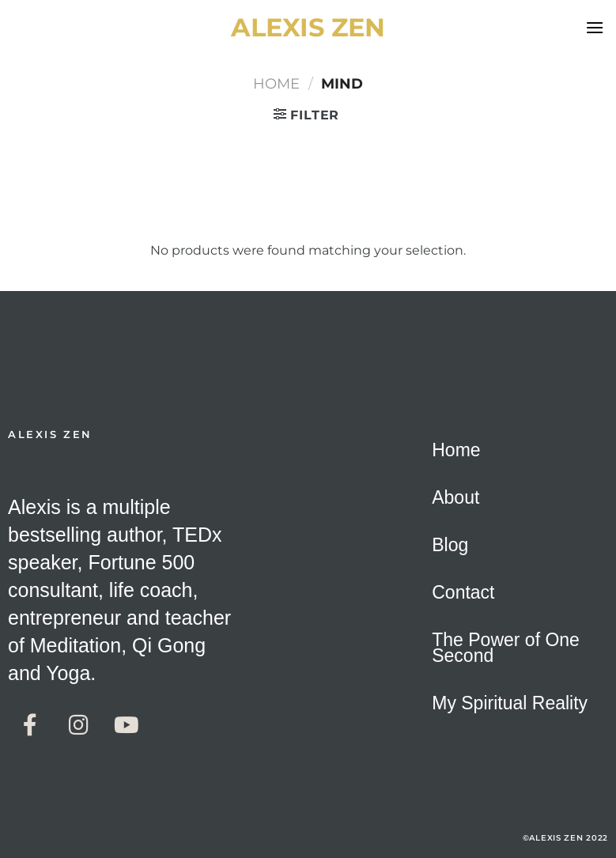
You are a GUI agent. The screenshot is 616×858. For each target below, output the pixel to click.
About (455, 497)
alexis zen (308, 28)
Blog (450, 545)
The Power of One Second (506, 648)
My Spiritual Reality (510, 703)
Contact (463, 592)
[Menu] (595, 27)
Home (276, 83)
